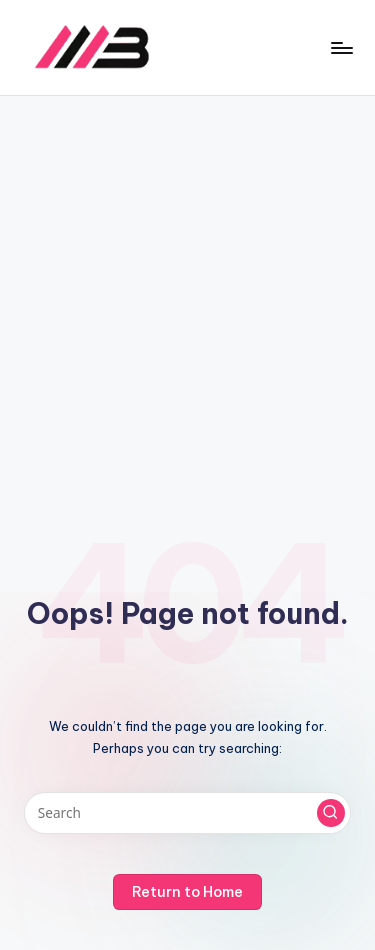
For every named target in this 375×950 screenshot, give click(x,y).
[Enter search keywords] (187, 813)
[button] (331, 813)
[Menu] (341, 47)
